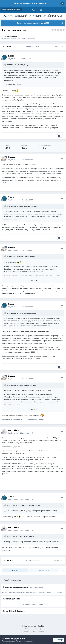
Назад (9, 47)
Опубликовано (20, 59)
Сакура (27, 65)
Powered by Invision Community (33, 631)
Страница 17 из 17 (33, 47)
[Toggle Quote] (5, 65)
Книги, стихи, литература (27, 39)
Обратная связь (29, 626)
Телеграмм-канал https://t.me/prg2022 (31, 3)
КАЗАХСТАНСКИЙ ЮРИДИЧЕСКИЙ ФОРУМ (32, 16)
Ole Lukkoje (14, 430)
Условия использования (25, 641)
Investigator (12, 36)
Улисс (11, 56)
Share (15, 570)
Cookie (41, 626)
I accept (58, 640)
